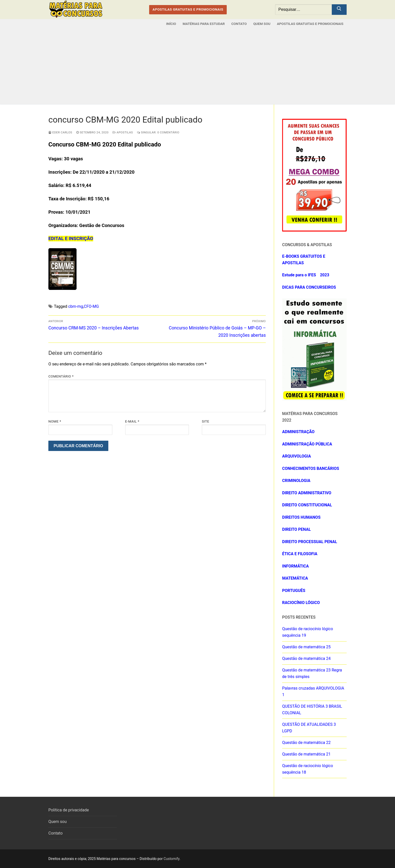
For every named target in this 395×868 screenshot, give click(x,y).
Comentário (61, 376)
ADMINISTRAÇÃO (298, 432)
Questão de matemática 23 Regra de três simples (312, 673)
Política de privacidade (69, 810)
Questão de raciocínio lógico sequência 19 (308, 632)
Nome (55, 421)
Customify (171, 859)
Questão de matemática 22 (306, 743)
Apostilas (123, 132)
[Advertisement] (197, 66)
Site (205, 421)
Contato (56, 833)
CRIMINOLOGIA (296, 481)
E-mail (132, 421)
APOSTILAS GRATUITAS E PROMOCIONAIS (188, 9)
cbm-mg (76, 306)
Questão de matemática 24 (306, 658)
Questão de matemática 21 (306, 754)
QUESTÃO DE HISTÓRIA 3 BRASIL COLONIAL (312, 710)
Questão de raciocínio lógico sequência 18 (308, 769)
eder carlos (60, 132)
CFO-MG (91, 306)
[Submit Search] (339, 10)
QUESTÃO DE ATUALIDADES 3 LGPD (309, 728)
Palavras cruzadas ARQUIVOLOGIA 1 (313, 691)
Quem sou (58, 822)
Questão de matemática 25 (306, 647)
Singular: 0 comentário (158, 132)
